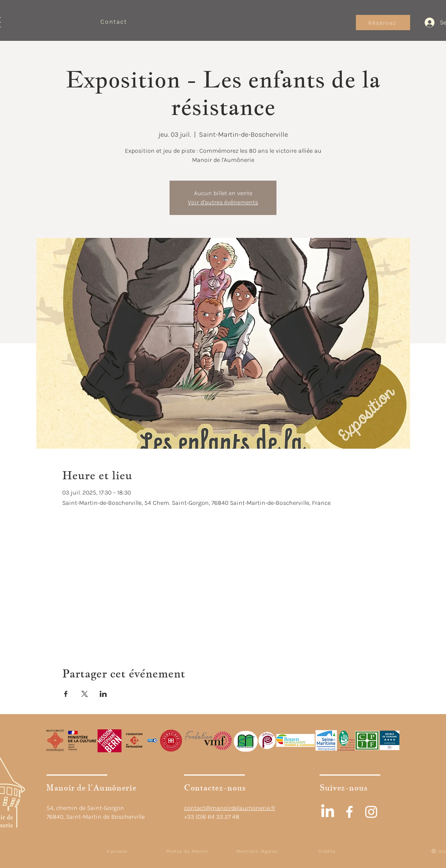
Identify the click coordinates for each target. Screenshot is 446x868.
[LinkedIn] (328, 812)
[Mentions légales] (258, 851)
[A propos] (118, 851)
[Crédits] (328, 851)
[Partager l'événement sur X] (85, 694)
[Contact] (115, 21)
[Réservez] (383, 23)
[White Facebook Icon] (349, 812)
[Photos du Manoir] (188, 851)
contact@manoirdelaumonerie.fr (230, 808)
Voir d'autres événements (223, 202)
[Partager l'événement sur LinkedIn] (103, 694)
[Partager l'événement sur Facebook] (66, 694)
